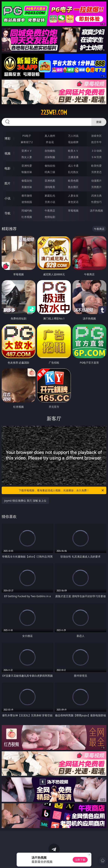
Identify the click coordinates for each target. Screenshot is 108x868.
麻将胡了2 (27, 142)
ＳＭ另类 (96, 157)
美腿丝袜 (27, 187)
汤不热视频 (96, 211)
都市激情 (27, 196)
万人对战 (73, 136)
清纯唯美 (50, 187)
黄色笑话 (73, 202)
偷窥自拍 (27, 181)
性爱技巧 (96, 202)
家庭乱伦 (50, 196)
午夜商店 (50, 211)
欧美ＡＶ (73, 151)
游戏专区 (96, 136)
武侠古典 (96, 196)
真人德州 (50, 136)
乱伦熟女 (73, 172)
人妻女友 (73, 196)
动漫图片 (96, 181)
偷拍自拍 (50, 166)
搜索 (99, 122)
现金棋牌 (73, 142)
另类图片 (96, 187)
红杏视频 (27, 217)
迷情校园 (27, 202)
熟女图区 (73, 187)
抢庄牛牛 (96, 142)
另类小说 (50, 202)
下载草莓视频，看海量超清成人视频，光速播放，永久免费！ (62, 490)
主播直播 (73, 157)
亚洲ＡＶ (27, 151)
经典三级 (50, 172)
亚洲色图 (50, 181)
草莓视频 (73, 211)
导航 (7, 213)
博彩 (7, 138)
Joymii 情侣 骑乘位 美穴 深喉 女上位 (25, 501)
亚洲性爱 (27, 166)
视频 (7, 153)
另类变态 (96, 172)
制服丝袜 (27, 172)
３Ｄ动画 (96, 151)
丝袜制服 (50, 157)
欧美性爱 (96, 166)
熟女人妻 (27, 157)
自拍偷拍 (50, 151)
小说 (7, 198)
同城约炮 (27, 211)
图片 (7, 183)
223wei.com (54, 112)
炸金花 (50, 142)
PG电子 (27, 136)
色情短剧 (50, 217)
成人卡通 (73, 166)
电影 (7, 168)
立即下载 (80, 860)
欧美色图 (73, 181)
